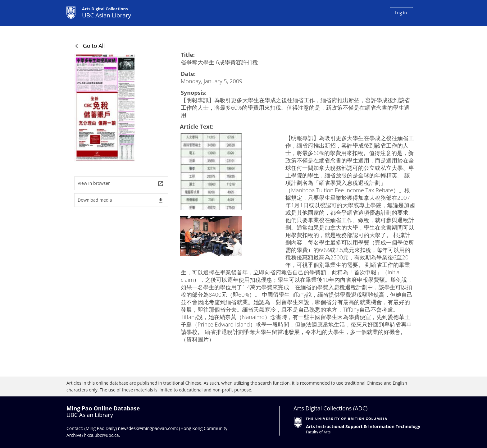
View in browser (121, 183)
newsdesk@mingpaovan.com (148, 428)
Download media (121, 200)
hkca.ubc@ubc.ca (101, 435)
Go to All (90, 46)
